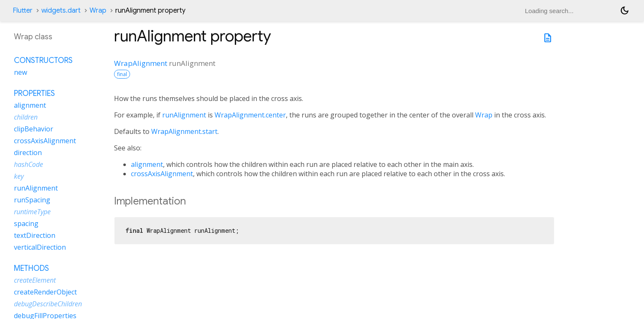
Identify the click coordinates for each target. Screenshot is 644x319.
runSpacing (32, 200)
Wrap (98, 11)
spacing (26, 224)
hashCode (29, 164)
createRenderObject (45, 292)
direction (28, 153)
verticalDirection (40, 247)
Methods (31, 268)
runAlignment (184, 115)
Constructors (43, 60)
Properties (34, 93)
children (26, 117)
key (19, 176)
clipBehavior (34, 129)
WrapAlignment (141, 63)
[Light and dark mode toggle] (625, 11)
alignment (147, 164)
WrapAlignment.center (250, 115)
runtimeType (32, 212)
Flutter (23, 11)
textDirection (35, 235)
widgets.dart (61, 11)
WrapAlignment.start (184, 131)
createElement (35, 280)
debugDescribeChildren (48, 304)
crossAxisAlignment (162, 174)
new (20, 72)
